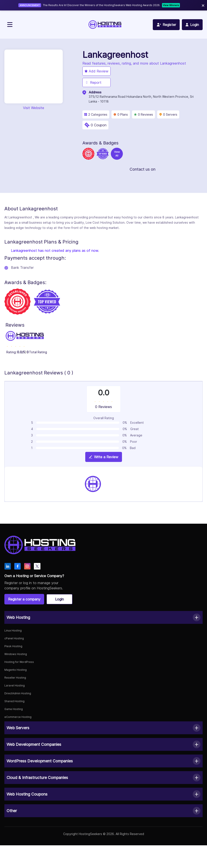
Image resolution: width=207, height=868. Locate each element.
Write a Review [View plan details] (104, 457)
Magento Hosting (16, 670)
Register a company (24, 599)
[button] (103, 617)
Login (59, 599)
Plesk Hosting (13, 646)
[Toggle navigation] (10, 25)
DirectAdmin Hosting (18, 693)
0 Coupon (99, 125)
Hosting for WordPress (19, 662)
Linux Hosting (13, 630)
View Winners (171, 5)
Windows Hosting (16, 654)
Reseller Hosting (15, 678)
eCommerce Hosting (18, 717)
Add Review (97, 71)
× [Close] (203, 5)
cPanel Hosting (14, 638)
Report (93, 82)
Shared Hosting (14, 701)
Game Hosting (14, 709)
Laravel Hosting (15, 685)
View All (117, 154)
